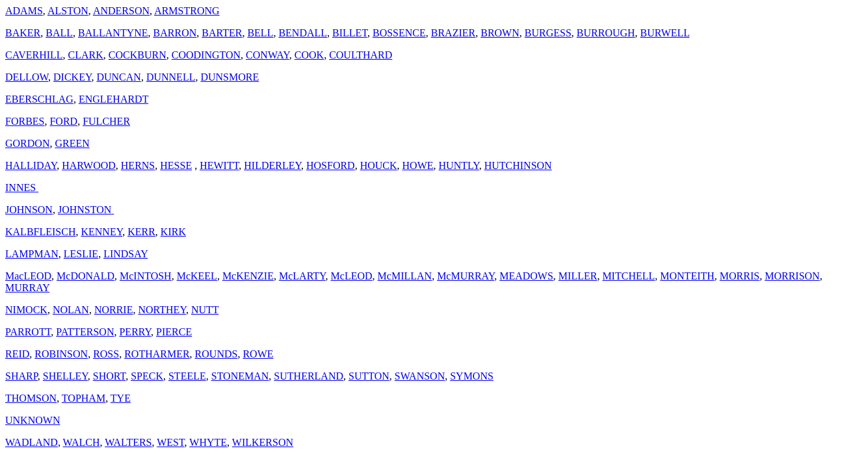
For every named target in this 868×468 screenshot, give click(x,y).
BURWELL (665, 33)
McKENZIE (248, 276)
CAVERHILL (34, 55)
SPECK (147, 376)
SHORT (109, 376)
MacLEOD (28, 276)
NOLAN (71, 310)
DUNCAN (118, 77)
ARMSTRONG (187, 11)
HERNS (138, 165)
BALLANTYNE (113, 33)
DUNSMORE (230, 77)
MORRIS (740, 276)
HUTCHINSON (518, 165)
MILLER (578, 276)
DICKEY (72, 77)
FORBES (25, 121)
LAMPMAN (32, 254)
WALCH (82, 442)
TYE (121, 398)
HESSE (176, 165)
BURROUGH (606, 33)
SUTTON (369, 376)
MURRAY (27, 288)
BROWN (500, 33)
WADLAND (32, 442)
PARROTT (28, 332)
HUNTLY (459, 165)
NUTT (205, 310)
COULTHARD (361, 55)
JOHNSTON (86, 210)
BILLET (350, 33)
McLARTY (302, 276)
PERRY (135, 332)
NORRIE (114, 310)
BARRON (175, 33)
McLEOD (352, 276)
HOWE (418, 165)
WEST (170, 442)
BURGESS (548, 33)
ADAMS (24, 11)
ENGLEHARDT (113, 99)
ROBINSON (61, 354)
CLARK (86, 55)
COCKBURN (138, 55)
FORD (63, 121)
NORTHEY (162, 310)
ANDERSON (121, 11)
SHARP (21, 376)
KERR (141, 232)
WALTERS (128, 442)
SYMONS (472, 376)
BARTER (222, 33)
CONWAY (268, 55)
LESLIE (81, 254)
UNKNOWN (33, 420)
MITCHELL (628, 276)
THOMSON (31, 398)
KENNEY (101, 232)
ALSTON (68, 11)
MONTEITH (687, 276)
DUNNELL (171, 77)
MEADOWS (526, 276)
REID (17, 354)
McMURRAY (466, 276)
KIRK (173, 232)
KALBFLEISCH (40, 232)
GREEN (72, 143)
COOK (309, 55)
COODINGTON (206, 55)
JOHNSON (29, 210)
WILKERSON (263, 442)
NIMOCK (26, 310)
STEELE (187, 376)
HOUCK (379, 165)
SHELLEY (65, 376)
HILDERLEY (272, 165)
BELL (260, 33)
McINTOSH (146, 276)
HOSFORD (331, 165)
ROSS (106, 354)
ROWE (258, 354)
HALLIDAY (31, 165)
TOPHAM (84, 398)
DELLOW (27, 77)
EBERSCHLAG (39, 99)
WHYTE (208, 442)
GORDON (27, 143)
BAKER (23, 33)
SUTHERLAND (309, 376)
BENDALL (303, 33)
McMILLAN (405, 276)
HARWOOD (89, 165)
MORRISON (792, 276)
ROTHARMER (157, 354)
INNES (22, 188)
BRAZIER (453, 33)
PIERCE (174, 332)
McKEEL (197, 276)
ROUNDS (217, 354)
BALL (59, 33)
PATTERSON (85, 332)
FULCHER (106, 121)
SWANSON (420, 376)
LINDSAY (125, 254)
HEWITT (219, 165)
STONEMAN (240, 376)
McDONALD (85, 276)
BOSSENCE (399, 33)
